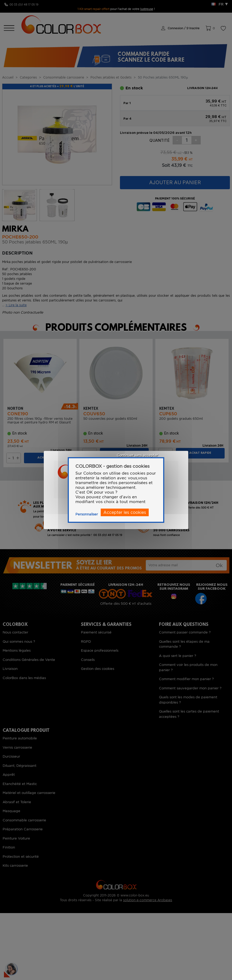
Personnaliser (87, 514)
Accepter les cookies (125, 512)
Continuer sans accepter (137, 455)
